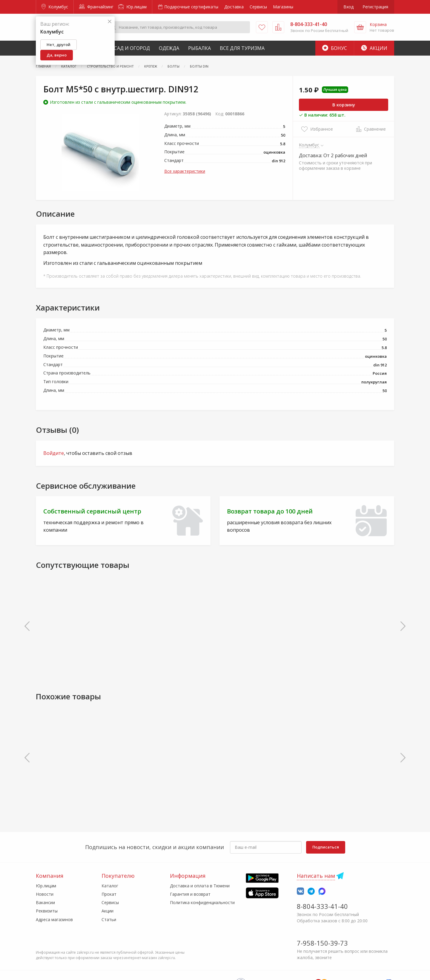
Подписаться (326, 847)
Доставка (234, 7)
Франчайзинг (96, 7)
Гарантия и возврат (190, 894)
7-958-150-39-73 (322, 943)
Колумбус (55, 7)
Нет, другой (59, 45)
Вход (348, 7)
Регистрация (375, 7)
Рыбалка (199, 48)
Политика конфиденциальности (202, 902)
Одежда (169, 48)
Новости (45, 894)
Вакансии (45, 902)
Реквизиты (47, 911)
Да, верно (57, 55)
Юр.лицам (132, 7)
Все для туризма (242, 48)
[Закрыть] (110, 22)
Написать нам (316, 876)
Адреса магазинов (54, 919)
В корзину (344, 105)
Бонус (335, 48)
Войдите (54, 453)
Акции (374, 48)
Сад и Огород (132, 48)
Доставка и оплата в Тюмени (200, 886)
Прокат (109, 894)
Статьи (109, 919)
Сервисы (258, 7)
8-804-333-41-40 (322, 906)
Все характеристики (185, 171)
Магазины (283, 7)
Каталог (110, 886)
